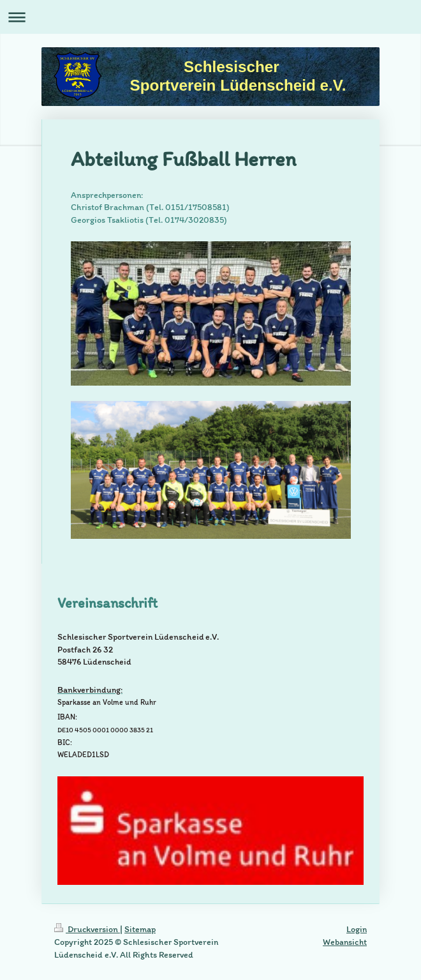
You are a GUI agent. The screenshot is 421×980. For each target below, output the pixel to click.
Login (357, 929)
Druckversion (87, 929)
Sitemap (140, 929)
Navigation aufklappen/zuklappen (211, 17)
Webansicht (345, 942)
